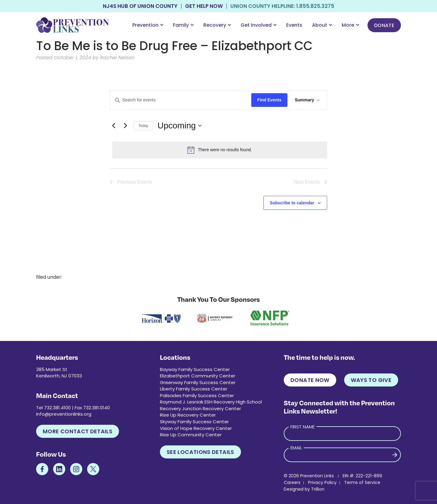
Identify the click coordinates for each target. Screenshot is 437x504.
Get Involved (259, 25)
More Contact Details (78, 431)
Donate (384, 25)
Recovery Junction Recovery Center (200, 409)
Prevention (148, 25)
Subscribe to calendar (292, 203)
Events (294, 25)
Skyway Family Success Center (194, 422)
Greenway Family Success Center (198, 382)
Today (143, 126)
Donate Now (310, 380)
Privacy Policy (322, 482)
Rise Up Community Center (191, 435)
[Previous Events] (113, 126)
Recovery (217, 25)
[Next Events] (125, 126)
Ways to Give (371, 380)
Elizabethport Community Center (198, 376)
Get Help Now (204, 6)
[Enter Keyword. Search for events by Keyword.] (181, 100)
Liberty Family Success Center (194, 389)
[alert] (220, 150)
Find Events (269, 100)
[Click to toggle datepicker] (180, 126)
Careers (292, 482)
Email (296, 448)
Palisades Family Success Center (197, 395)
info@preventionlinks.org (64, 414)
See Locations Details (200, 452)
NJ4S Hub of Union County (140, 6)
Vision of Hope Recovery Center (196, 428)
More (350, 25)
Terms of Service (362, 482)
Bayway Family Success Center (195, 369)
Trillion (318, 489)
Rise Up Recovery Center (188, 415)
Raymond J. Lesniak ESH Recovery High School (211, 402)
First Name (303, 427)
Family (183, 25)
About (322, 25)
